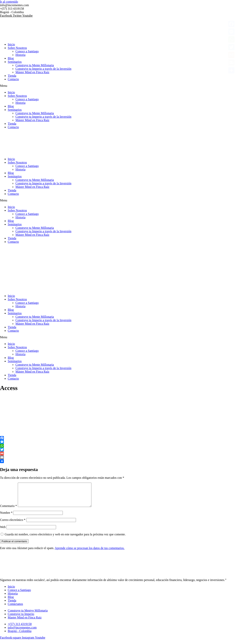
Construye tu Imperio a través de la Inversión (43, 69)
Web (3, 532)
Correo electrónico (13, 524)
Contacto (13, 79)
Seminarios (15, 62)
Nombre (6, 517)
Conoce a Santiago (27, 51)
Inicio (11, 44)
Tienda (12, 76)
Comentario (9, 511)
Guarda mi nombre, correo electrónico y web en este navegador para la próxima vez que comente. (65, 539)
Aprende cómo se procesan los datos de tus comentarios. (90, 553)
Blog (11, 58)
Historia (20, 55)
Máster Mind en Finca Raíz (32, 72)
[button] (118, 86)
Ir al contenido (9, 2)
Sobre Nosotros (17, 48)
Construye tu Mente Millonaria (35, 65)
